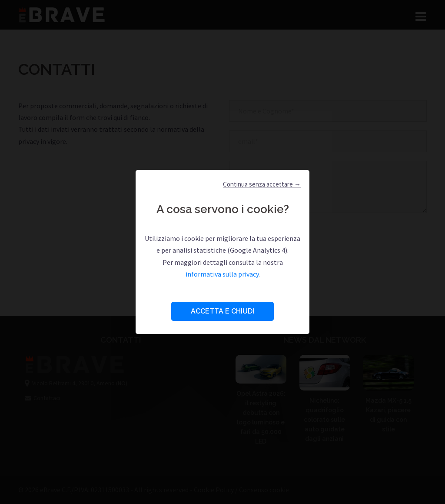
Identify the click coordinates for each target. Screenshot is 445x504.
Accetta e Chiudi (222, 311)
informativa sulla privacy (222, 274)
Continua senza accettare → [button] (262, 184)
